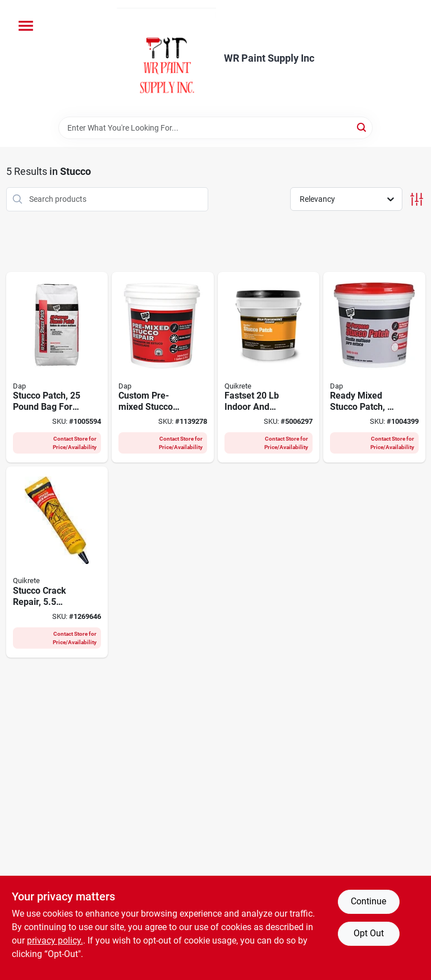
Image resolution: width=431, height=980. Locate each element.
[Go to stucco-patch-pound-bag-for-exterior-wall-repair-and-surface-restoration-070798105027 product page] (57, 367)
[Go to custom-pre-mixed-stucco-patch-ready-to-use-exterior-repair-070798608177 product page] (163, 367)
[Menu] (26, 26)
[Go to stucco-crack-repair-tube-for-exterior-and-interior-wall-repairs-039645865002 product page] (57, 562)
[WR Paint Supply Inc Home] (166, 58)
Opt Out (369, 933)
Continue (368, 901)
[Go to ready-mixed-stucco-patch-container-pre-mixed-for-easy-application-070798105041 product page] (374, 367)
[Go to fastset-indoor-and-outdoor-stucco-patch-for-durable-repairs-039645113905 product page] (269, 367)
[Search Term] (215, 128)
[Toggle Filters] (417, 199)
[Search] (362, 127)
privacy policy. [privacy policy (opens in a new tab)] (55, 940)
